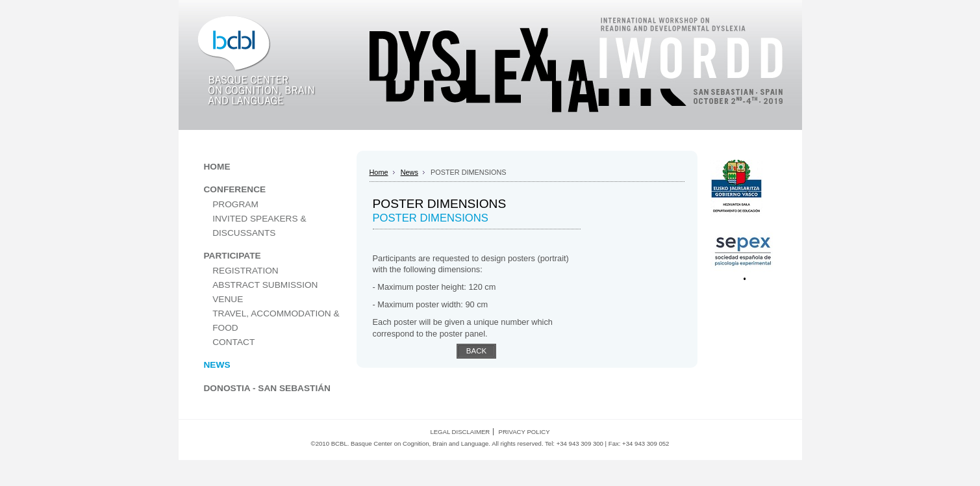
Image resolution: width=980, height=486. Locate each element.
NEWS (217, 365)
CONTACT (233, 342)
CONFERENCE (235, 189)
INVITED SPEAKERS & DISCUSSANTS (259, 226)
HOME (217, 167)
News (409, 172)
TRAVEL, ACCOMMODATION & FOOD (276, 321)
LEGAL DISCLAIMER (460, 432)
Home (379, 172)
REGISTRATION (245, 271)
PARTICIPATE (232, 256)
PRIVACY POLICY (524, 432)
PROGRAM (235, 204)
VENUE (228, 299)
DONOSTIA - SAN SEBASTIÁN (267, 388)
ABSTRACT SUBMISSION (265, 285)
